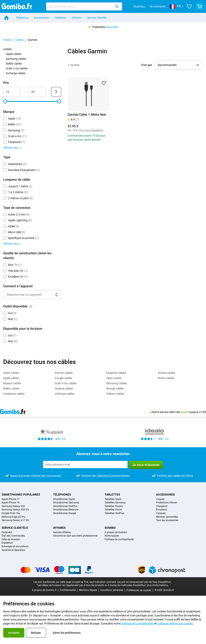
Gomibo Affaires (62, 532)
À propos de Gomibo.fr (44, 590)
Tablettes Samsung (115, 503)
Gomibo (110, 528)
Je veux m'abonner (146, 465)
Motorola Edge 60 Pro (13, 517)
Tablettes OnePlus (114, 513)
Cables (19, 40)
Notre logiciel (112, 536)
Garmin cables (64, 373)
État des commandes (13, 536)
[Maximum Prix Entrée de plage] (38, 92)
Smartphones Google (65, 513)
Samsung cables (16, 59)
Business (139, 6)
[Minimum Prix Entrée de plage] (12, 92)
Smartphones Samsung (66, 503)
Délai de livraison (11, 539)
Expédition (7, 543)
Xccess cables (166, 373)
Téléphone (22, 18)
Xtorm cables (166, 378)
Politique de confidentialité (119, 539)
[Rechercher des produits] (80, 6)
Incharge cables (16, 73)
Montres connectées (167, 517)
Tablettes (60, 18)
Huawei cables (64, 388)
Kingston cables (116, 373)
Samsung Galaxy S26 (13, 506)
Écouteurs (162, 510)
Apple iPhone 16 (11, 503)
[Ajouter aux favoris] (104, 83)
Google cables (63, 378)
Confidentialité (68, 590)
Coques (160, 499)
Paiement (7, 532)
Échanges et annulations (15, 547)
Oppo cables (114, 378)
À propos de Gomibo (116, 532)
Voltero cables (115, 394)
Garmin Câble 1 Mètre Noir (87, 115)
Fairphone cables (14, 394)
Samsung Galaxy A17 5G (15, 520)
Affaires (77, 18)
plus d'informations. (158, 585)
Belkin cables (14, 64)
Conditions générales (112, 590)
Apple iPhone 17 (11, 499)
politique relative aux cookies (175, 623)
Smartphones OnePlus (65, 506)
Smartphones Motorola (66, 510)
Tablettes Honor (113, 510)
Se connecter (158, 6)
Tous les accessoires (167, 520)
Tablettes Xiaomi (114, 506)
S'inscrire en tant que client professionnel (75, 536)
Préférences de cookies (139, 590)
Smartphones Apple (64, 499)
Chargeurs (162, 506)
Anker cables (11, 373)
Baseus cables (12, 383)
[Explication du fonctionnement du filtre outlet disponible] (31, 306)
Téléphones (62, 495)
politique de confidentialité (137, 623)
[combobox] (84, 6)
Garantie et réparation (13, 550)
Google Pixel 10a (11, 513)
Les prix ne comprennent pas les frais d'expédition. (144, 582)
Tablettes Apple (113, 499)
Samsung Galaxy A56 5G (15, 510)
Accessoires (41, 18)
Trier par (147, 65)
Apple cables (14, 54)
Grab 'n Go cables (17, 68)
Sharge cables (115, 388)
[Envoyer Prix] (56, 92)
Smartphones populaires (21, 495)
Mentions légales (88, 590)
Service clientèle (97, 18)
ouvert (185, 412)
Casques (161, 513)
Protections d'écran (167, 503)
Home (7, 40)
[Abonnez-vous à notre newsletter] (85, 465)
